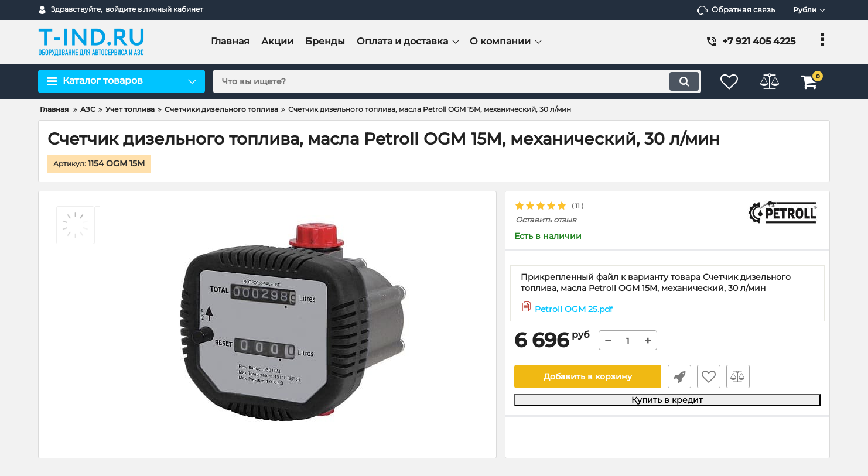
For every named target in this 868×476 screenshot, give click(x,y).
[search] (456, 81)
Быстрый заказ (679, 377)
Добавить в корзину (588, 377)
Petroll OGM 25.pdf (574, 309)
